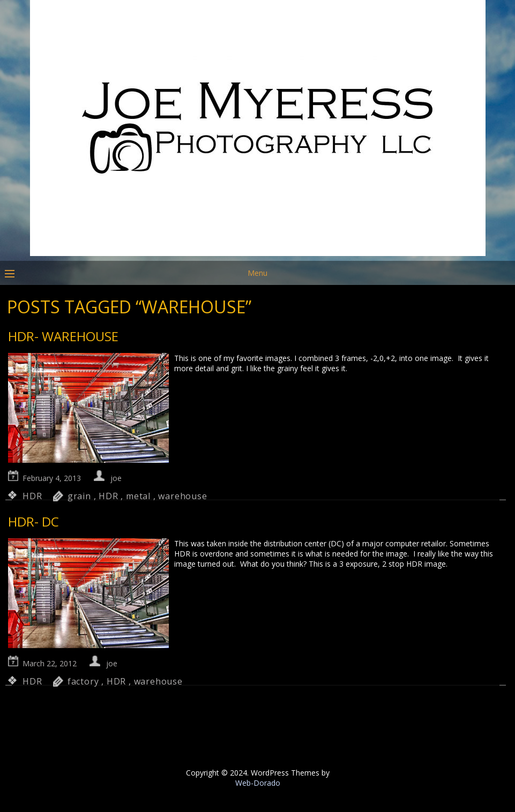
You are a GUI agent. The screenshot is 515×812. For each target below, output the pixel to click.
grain (79, 496)
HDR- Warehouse (63, 336)
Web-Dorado (258, 783)
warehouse (182, 496)
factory (83, 681)
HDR (32, 496)
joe (116, 478)
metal (138, 496)
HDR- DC (33, 521)
